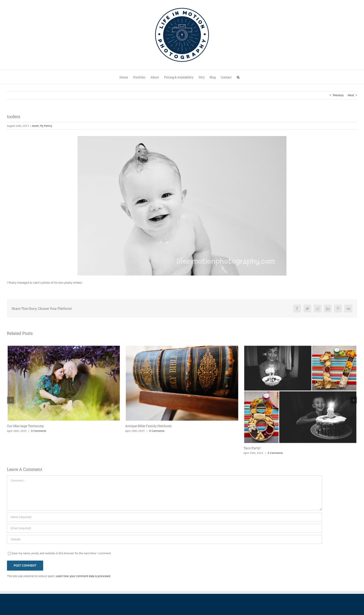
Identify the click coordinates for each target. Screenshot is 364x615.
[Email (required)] (164, 528)
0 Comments (39, 431)
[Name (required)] (164, 517)
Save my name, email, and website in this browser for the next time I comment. (62, 553)
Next (351, 95)
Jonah (35, 126)
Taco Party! (252, 448)
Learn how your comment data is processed (83, 576)
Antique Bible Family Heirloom (148, 426)
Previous (338, 95)
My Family (46, 126)
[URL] (164, 539)
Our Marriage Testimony (25, 426)
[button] (238, 77)
